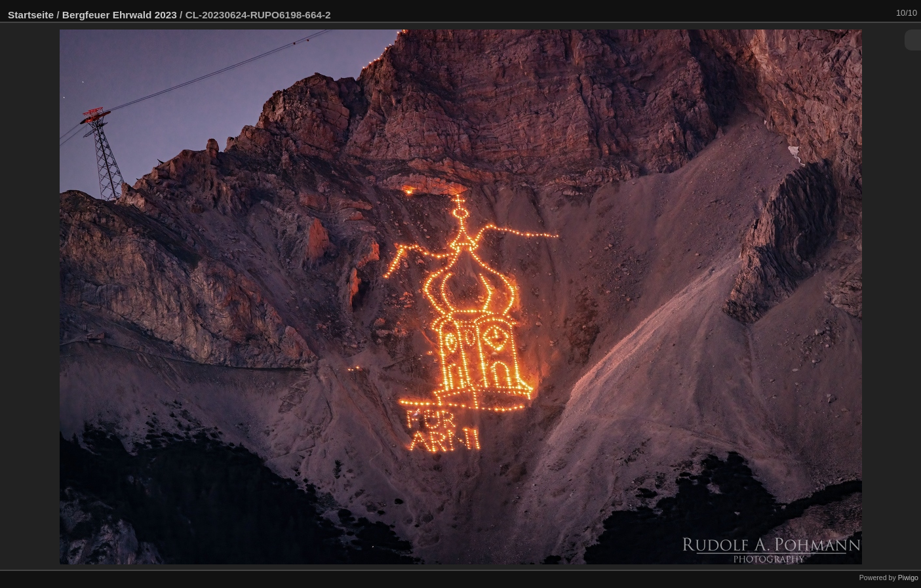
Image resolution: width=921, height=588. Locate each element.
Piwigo (908, 578)
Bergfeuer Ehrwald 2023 (120, 15)
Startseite (31, 15)
